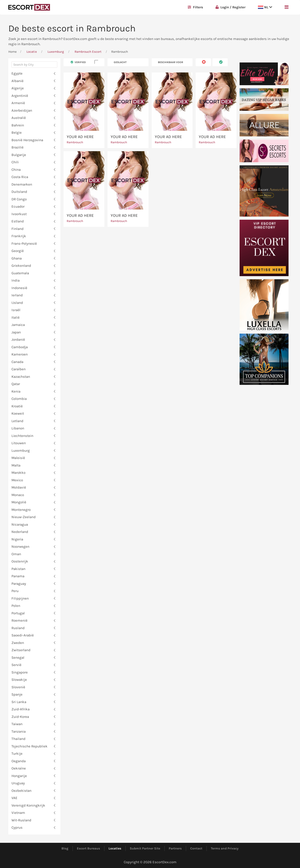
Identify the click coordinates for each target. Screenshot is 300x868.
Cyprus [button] (17, 827)
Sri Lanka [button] (19, 702)
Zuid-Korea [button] (20, 717)
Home (12, 52)
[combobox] (34, 66)
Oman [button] (16, 554)
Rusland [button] (18, 628)
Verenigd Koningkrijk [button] (28, 805)
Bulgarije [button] (19, 155)
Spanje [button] (17, 694)
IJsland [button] (17, 303)
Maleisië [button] (18, 458)
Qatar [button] (16, 384)
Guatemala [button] (20, 273)
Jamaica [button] (18, 325)
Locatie (32, 52)
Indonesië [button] (19, 288)
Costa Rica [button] (20, 177)
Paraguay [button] (19, 584)
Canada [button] (17, 362)
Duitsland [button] (19, 192)
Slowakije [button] (19, 680)
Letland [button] (17, 421)
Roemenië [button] (19, 620)
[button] (287, 7)
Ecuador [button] (18, 206)
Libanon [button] (18, 428)
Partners (175, 848)
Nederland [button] (20, 532)
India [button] (16, 280)
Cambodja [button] (20, 347)
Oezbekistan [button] (21, 791)
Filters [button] (195, 7)
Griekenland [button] (21, 266)
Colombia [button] (19, 399)
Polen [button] (16, 606)
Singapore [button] (20, 672)
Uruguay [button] (18, 783)
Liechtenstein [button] (22, 436)
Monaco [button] (18, 495)
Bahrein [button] (18, 125)
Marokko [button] (18, 473)
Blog (65, 848)
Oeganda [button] (19, 761)
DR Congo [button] (19, 199)
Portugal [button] (18, 613)
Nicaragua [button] (20, 524)
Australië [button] (19, 118)
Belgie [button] (17, 132)
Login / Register (231, 7)
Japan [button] (16, 332)
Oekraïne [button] (19, 768)
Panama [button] (18, 576)
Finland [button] (17, 229)
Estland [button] (18, 221)
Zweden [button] (18, 643)
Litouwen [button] (19, 443)
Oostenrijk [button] (20, 561)
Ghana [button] (17, 258)
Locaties (115, 848)
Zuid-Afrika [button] (21, 709)
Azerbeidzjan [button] (22, 110)
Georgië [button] (18, 251)
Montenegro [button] (21, 510)
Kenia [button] (16, 391)
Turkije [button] (17, 753)
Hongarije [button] (19, 776)
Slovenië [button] (18, 687)
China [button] (16, 170)
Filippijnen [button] (20, 598)
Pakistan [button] (18, 569)
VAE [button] (14, 798)
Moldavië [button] (19, 487)
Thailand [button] (18, 739)
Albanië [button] (17, 81)
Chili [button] (15, 162)
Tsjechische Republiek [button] (29, 746)
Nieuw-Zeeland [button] (24, 517)
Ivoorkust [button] (19, 214)
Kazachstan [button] (21, 377)
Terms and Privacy (225, 848)
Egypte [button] (17, 73)
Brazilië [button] (17, 147)
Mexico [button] (17, 480)
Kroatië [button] (17, 406)
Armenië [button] (18, 103)
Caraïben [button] (19, 369)
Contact (196, 848)
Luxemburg (56, 52)
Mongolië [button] (19, 502)
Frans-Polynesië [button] (24, 243)
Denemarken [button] (22, 184)
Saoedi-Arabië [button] (23, 635)
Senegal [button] (18, 657)
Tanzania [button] (19, 731)
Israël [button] (16, 310)
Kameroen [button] (20, 354)
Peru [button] (15, 591)
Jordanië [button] (18, 339)
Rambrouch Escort (88, 52)
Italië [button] (16, 317)
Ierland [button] (17, 295)
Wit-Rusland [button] (21, 820)
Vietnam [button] (18, 813)
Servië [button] (16, 665)
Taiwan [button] (17, 724)
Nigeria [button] (17, 539)
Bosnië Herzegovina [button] (27, 140)
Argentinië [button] (20, 96)
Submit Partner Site (145, 848)
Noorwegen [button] (20, 546)
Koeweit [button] (18, 413)
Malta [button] (16, 465)
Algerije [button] (18, 88)
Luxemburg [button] (21, 450)
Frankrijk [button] (19, 236)
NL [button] (265, 7)
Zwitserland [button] (21, 650)
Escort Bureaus (88, 848)
